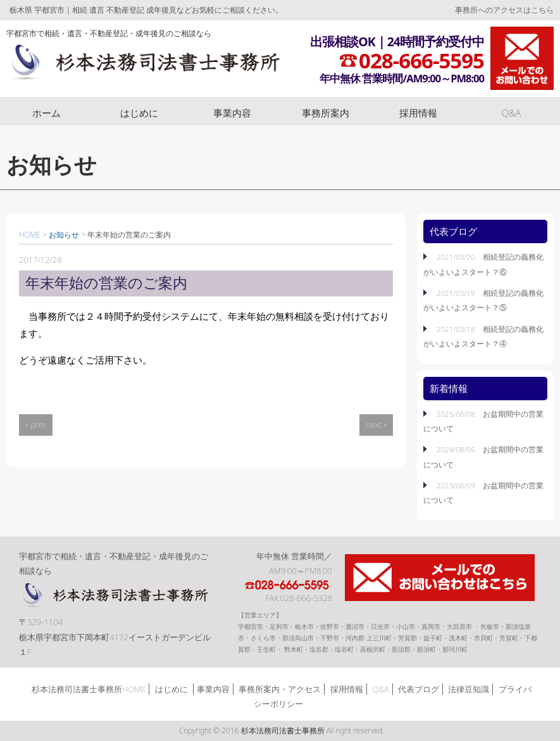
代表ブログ (419, 689)
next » (376, 424)
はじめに (139, 113)
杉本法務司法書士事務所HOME (89, 689)
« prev (36, 424)
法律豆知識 (469, 689)
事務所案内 (326, 113)
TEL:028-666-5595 (288, 585)
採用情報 (418, 113)
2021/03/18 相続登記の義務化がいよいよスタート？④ (483, 336)
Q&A (512, 113)
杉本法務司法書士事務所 (143, 65)
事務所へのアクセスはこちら (504, 10)
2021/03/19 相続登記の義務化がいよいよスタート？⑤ (483, 300)
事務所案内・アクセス (280, 689)
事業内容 (232, 113)
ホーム (47, 113)
